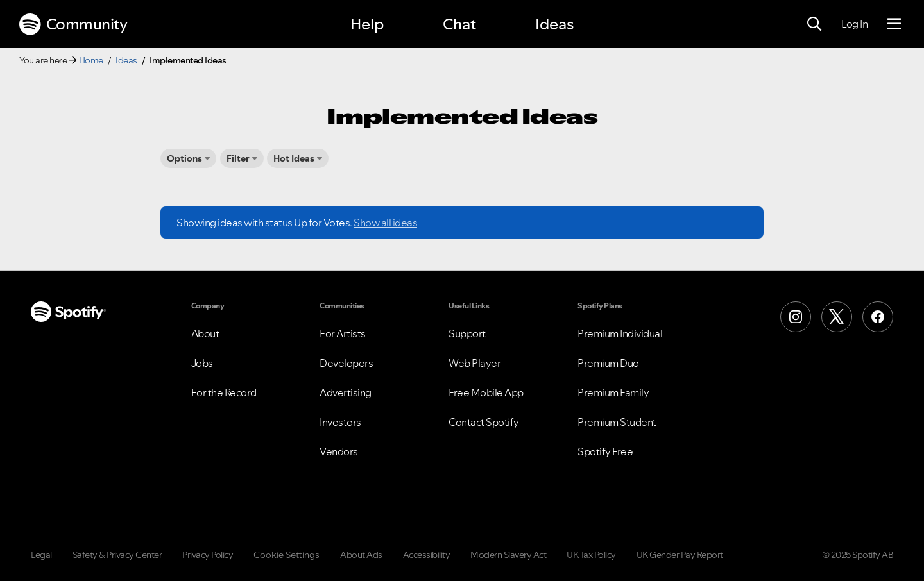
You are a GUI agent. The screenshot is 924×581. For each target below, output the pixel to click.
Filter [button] (238, 158)
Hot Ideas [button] (294, 158)
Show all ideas (385, 223)
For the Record (224, 392)
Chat (459, 24)
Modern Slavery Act (508, 555)
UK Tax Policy (591, 555)
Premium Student (617, 422)
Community (73, 24)
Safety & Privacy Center (117, 555)
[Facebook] (878, 317)
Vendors (339, 451)
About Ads (361, 555)
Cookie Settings (287, 555)
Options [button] (184, 158)
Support (467, 333)
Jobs (202, 363)
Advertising (346, 392)
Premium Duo (608, 363)
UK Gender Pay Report (680, 555)
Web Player (475, 363)
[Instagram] (796, 317)
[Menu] (894, 24)
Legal (41, 555)
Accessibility (427, 555)
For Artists (343, 333)
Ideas (554, 24)
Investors (340, 422)
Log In (854, 24)
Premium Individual (620, 333)
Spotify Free (605, 451)
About (205, 333)
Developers (346, 363)
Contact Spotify (484, 422)
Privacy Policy (208, 555)
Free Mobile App (486, 392)
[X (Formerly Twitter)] (837, 317)
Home (91, 60)
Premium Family (613, 392)
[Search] (814, 24)
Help (367, 24)
